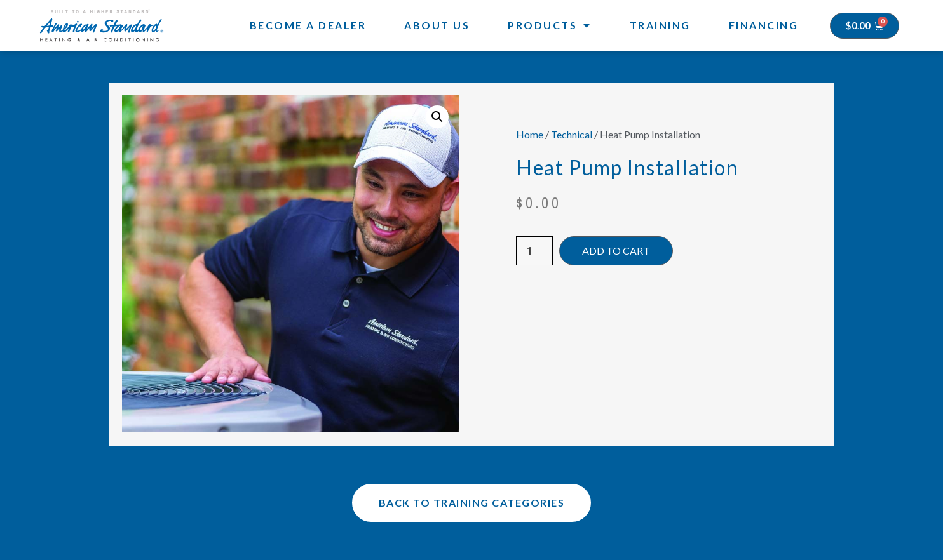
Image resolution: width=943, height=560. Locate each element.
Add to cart (616, 250)
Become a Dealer (308, 25)
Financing (764, 25)
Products (550, 25)
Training (660, 25)
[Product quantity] (534, 251)
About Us (437, 25)
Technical (572, 134)
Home (530, 134)
